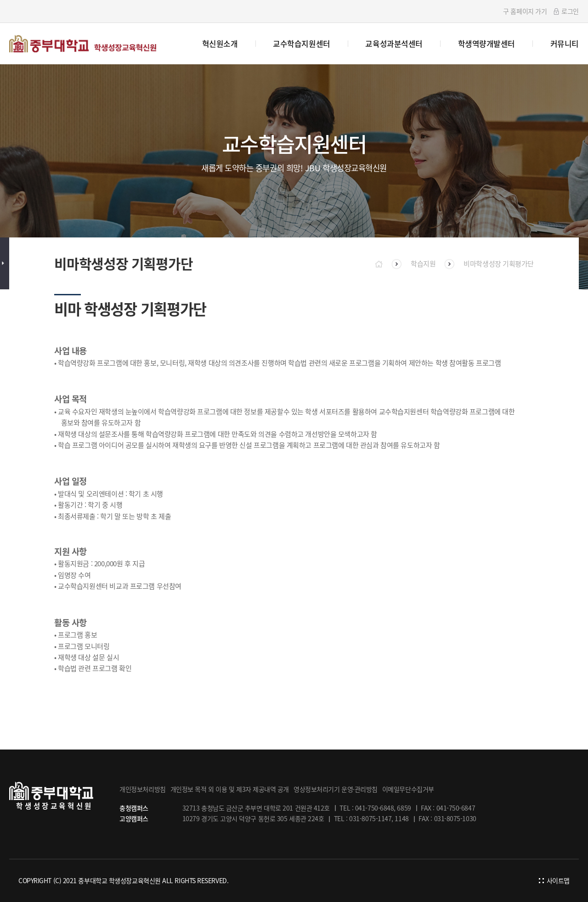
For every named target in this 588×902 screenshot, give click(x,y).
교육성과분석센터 (394, 43)
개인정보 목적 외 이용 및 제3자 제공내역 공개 (230, 789)
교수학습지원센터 (301, 43)
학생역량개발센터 (486, 43)
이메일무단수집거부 (408, 789)
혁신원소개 (220, 43)
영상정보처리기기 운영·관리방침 (336, 789)
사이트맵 (554, 880)
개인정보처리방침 (142, 789)
